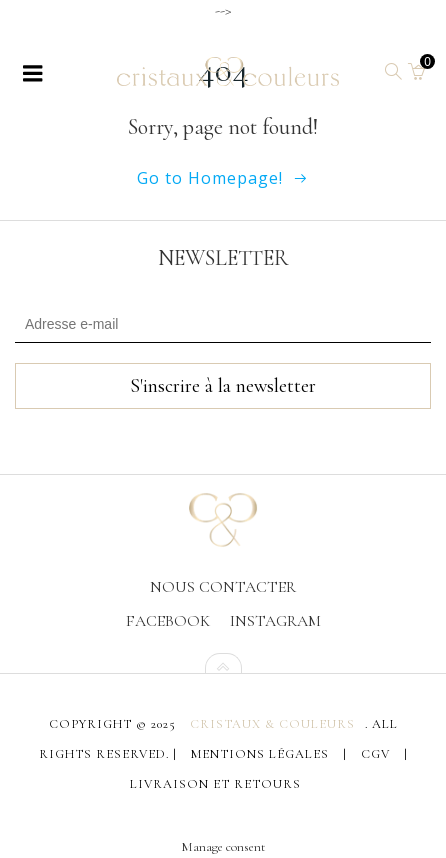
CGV (375, 752)
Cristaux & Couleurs (272, 722)
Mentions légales (260, 752)
